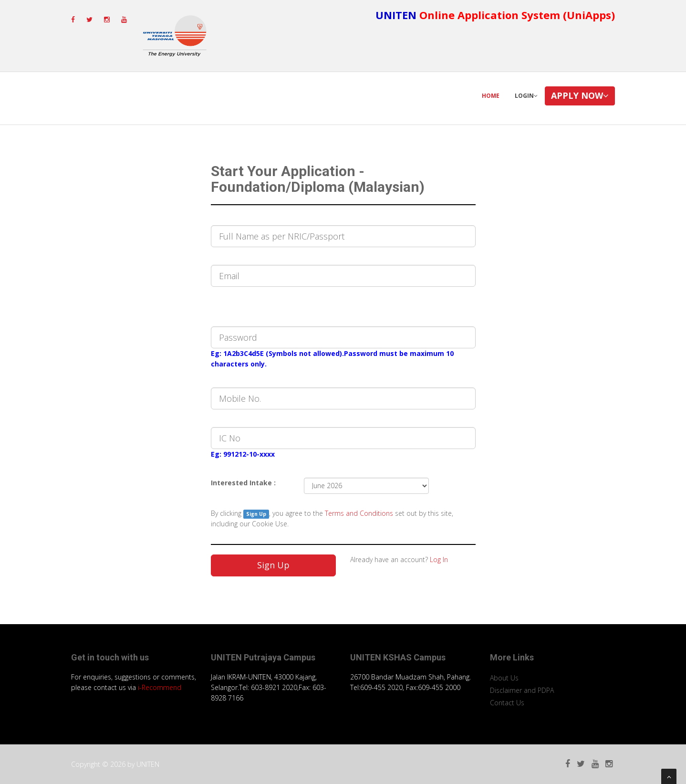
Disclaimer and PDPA (522, 690)
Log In (439, 559)
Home (491, 96)
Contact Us (507, 703)
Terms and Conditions (360, 513)
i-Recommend (160, 687)
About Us (504, 678)
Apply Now (580, 95)
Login (526, 96)
